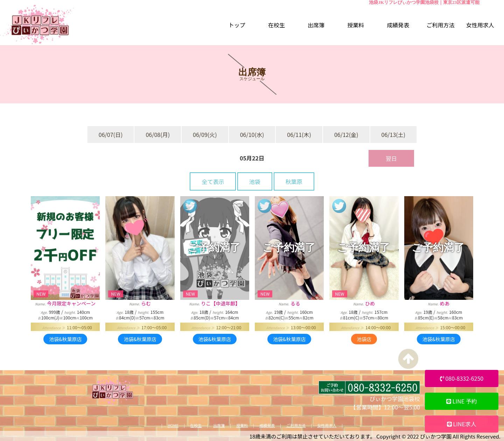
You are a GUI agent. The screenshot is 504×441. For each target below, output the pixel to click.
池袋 (255, 181)
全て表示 (213, 181)
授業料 (242, 425)
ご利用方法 (296, 425)
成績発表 (267, 425)
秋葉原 (294, 181)
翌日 (391, 158)
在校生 (196, 425)
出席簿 (219, 425)
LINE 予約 (462, 401)
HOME (173, 425)
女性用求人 (327, 425)
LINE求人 (462, 424)
